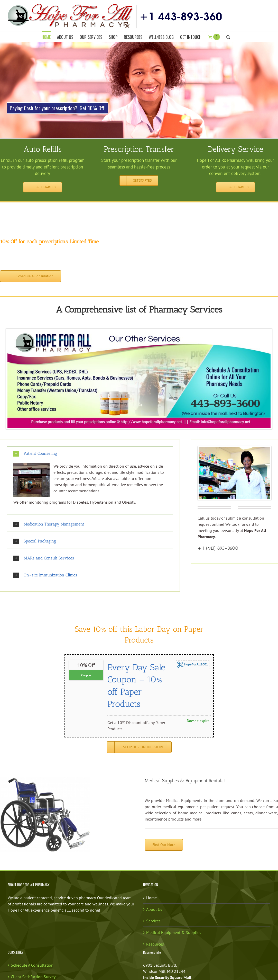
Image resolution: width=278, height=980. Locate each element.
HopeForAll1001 (193, 665)
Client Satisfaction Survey (33, 977)
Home (151, 898)
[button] (228, 37)
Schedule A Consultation (32, 965)
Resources (155, 944)
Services (153, 921)
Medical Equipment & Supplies (174, 932)
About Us (154, 909)
